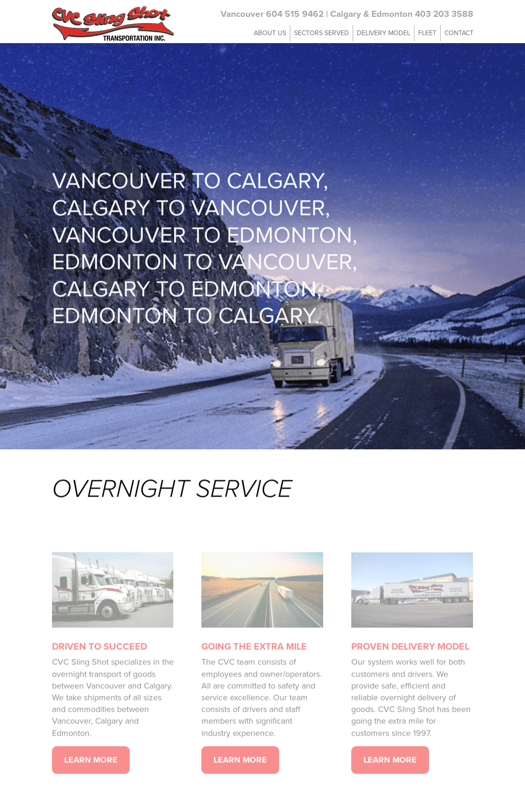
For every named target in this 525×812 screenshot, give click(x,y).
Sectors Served (322, 33)
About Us (270, 33)
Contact (459, 33)
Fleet (427, 33)
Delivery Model (384, 33)
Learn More (91, 770)
